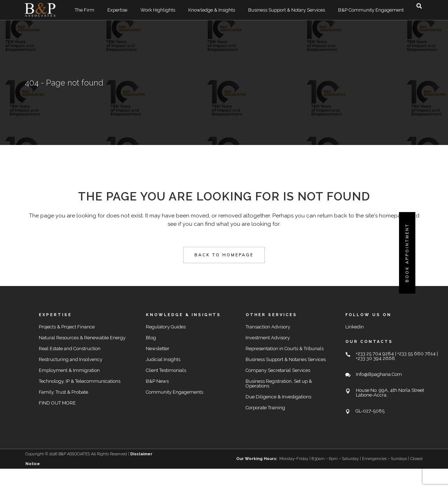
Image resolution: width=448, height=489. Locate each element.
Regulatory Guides (166, 327)
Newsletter (158, 349)
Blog (151, 338)
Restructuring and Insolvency (71, 359)
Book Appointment (407, 253)
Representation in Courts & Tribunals (285, 349)
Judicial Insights (163, 359)
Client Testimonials (166, 370)
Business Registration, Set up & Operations (279, 384)
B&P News (157, 381)
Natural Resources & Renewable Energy (82, 338)
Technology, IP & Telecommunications (80, 381)
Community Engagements (174, 392)
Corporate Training (265, 408)
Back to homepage (224, 255)
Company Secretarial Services (278, 370)
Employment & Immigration (69, 370)
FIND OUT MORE (57, 403)
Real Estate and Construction (70, 349)
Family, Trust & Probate (63, 392)
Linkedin (355, 327)
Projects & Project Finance (67, 327)
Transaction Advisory (268, 327)
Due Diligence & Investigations (278, 397)
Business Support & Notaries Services (286, 359)
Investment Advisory (268, 338)
